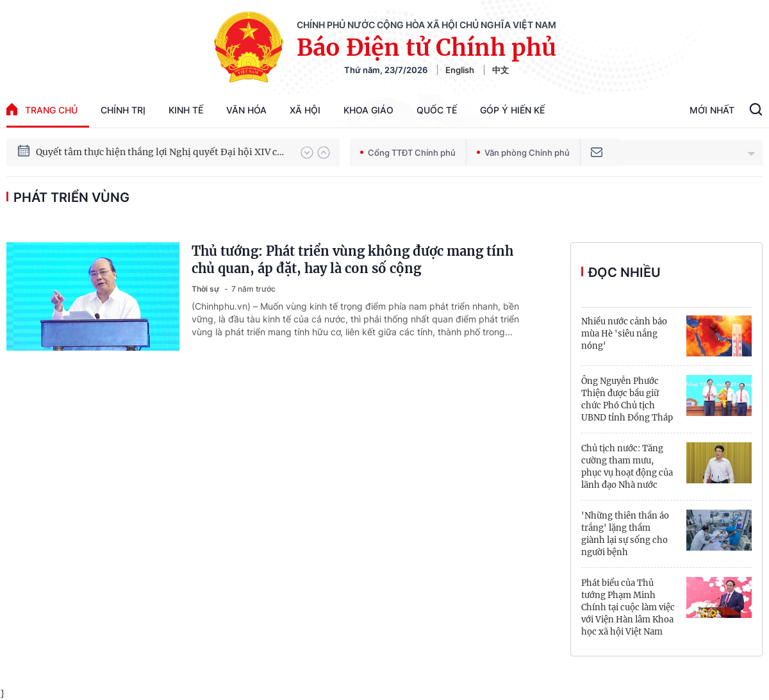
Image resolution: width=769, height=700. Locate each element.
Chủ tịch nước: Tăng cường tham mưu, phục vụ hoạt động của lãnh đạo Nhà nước (627, 467)
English (460, 70)
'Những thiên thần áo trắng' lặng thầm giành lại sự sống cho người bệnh (625, 534)
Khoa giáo (368, 110)
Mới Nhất (712, 110)
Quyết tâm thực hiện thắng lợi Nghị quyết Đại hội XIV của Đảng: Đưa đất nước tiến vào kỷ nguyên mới (162, 152)
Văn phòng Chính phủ (523, 153)
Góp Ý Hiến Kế (512, 110)
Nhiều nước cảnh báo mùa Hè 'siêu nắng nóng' (624, 334)
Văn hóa (246, 110)
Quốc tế (437, 110)
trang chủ (42, 109)
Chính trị (123, 110)
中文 (500, 70)
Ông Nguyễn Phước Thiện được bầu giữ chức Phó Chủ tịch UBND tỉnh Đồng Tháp (627, 399)
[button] (307, 153)
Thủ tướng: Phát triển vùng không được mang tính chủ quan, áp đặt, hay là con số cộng (352, 260)
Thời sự (206, 289)
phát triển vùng (71, 197)
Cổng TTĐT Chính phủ (408, 153)
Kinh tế (186, 110)
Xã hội (305, 110)
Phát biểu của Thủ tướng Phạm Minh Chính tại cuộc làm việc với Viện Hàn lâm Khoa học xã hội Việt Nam (628, 607)
